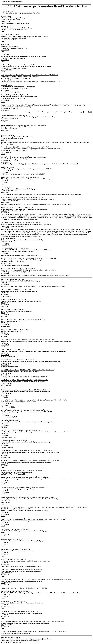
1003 (10, 70)
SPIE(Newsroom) (6, 108)
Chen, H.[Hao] (64, 400)
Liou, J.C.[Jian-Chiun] (41, 460)
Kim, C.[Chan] (31, 410)
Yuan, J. (37, 320)
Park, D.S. (34, 207)
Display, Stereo (5, 13)
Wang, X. (47, 340)
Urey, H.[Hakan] (33, 400)
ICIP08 (3, 573)
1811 (8, 253)
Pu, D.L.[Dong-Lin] (23, 157)
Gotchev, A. (26, 529)
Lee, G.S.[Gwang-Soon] (36, 370)
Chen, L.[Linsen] (41, 157)
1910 (8, 284)
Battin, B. (3, 289)
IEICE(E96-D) (4, 150)
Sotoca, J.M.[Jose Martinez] (25, 380)
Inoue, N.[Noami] (72, 105)
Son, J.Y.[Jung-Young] (45, 621)
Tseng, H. (12, 248)
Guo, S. (3, 309)
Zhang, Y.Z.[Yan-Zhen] (28, 258)
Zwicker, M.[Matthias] (22, 569)
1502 (8, 243)
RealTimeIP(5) (5, 68)
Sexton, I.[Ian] (31, 487)
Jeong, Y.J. (20, 207)
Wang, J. (19, 340)
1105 (7, 110)
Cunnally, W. (18, 470)
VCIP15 (3, 303)
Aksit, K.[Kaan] (23, 400)
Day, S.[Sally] (14, 400)
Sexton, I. (3, 26)
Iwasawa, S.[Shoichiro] (33, 105)
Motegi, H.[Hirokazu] (20, 559)
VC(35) (3, 262)
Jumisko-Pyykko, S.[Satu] (8, 477)
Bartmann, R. (5, 360)
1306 (9, 152)
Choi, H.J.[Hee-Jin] (6, 187)
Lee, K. (17, 248)
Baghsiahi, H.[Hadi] (64, 507)
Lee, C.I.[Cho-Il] (19, 147)
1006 (8, 492)
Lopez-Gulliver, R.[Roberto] (48, 105)
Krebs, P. (25, 340)
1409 (8, 365)
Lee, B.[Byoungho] (6, 197)
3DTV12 (3, 464)
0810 (8, 575)
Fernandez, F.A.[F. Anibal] (15, 509)
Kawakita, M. (12, 115)
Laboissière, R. (38, 430)
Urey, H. (3, 95)
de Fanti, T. (32, 470)
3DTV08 (3, 583)
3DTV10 (3, 491)
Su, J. (34, 340)
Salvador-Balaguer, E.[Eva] (8, 380)
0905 (8, 544)
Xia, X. (21, 268)
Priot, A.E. (4, 430)
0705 (8, 606)
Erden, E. (19, 95)
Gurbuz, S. (4, 125)
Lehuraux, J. (17, 289)
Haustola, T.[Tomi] (21, 477)
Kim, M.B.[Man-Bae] (7, 579)
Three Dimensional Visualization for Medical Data (15, 633)
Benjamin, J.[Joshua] (44, 400)
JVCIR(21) (3, 78)
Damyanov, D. (18, 529)
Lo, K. (7, 248)
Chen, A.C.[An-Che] (6, 350)
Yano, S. (19, 115)
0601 (8, 60)
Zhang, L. (22, 330)
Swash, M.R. (10, 279)
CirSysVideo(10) (5, 38)
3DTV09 (3, 543)
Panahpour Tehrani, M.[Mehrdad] (48, 75)
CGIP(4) (3, 20)
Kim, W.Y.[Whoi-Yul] (43, 147)
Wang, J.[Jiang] (5, 420)
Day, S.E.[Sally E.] (76, 507)
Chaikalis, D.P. (5, 65)
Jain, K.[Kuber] (55, 400)
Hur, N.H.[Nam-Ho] (49, 370)
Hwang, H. (27, 207)
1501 (7, 162)
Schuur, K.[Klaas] (43, 390)
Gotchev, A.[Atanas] (43, 477)
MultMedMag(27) (6, 272)
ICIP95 (3, 625)
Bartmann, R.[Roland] (21, 440)
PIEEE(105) (4, 211)
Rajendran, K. (23, 320)
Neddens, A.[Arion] (32, 390)
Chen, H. (42, 340)
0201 (26, 30)
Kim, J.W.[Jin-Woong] (65, 579)
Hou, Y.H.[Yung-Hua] (18, 350)
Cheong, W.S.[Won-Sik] (22, 370)
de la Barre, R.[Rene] (47, 450)
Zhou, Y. (8, 340)
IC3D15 (3, 293)
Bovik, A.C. (38, 223)
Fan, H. (3, 340)
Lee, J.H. (9, 207)
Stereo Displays (19, 13)
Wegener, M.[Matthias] (19, 390)
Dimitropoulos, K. (6, 549)
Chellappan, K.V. (11, 95)
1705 (8, 213)
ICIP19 (3, 283)
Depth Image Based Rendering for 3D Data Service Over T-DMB (24, 588)
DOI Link (3, 110)
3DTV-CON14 (5, 363)
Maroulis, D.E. (22, 65)
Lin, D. (30, 340)
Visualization (28, 13)
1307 (10, 385)
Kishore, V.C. (33, 507)
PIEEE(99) (4, 98)
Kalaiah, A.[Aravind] (7, 601)
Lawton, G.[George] (6, 85)
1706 (7, 202)
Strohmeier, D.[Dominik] (8, 591)
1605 (8, 305)
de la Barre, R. (30, 360)
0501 (10, 21)
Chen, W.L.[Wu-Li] (29, 460)
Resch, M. (25, 470)
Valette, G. (10, 289)
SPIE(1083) (4, 474)
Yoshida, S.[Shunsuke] (7, 167)
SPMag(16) (4, 30)
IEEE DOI (3, 50)
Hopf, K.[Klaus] (40, 487)
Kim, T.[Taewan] (17, 223)
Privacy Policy (18, 2)
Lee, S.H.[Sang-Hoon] (28, 223)
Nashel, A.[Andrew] (6, 539)
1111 (7, 140)
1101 (8, 90)
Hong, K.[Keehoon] (29, 197)
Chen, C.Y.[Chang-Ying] (32, 519)
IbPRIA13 (3, 383)
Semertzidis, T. (16, 549)
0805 (8, 585)
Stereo (12, 13)
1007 (10, 80)
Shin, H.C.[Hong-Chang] (8, 370)
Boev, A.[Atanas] (32, 477)
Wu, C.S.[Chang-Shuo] (18, 519)
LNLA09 (3, 533)
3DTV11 (3, 181)
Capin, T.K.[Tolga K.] (19, 601)
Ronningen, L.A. (15, 420)
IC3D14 (3, 454)
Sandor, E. (11, 470)
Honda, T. (18, 35)
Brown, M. (39, 470)
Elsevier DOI (4, 21)
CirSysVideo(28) (5, 252)
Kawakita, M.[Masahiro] (8, 105)
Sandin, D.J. (4, 470)
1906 (10, 263)
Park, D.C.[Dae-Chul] (7, 621)
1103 (8, 100)
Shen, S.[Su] (33, 157)
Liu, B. (21, 248)
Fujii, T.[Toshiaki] (18, 75)
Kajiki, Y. (3, 35)
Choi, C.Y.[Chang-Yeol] (28, 579)
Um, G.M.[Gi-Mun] (21, 410)
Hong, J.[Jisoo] (40, 197)
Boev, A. (3, 529)
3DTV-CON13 (5, 171)
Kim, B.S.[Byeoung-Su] (7, 147)
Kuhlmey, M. (13, 360)
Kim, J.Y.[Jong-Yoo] (6, 223)
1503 (8, 415)
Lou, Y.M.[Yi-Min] (6, 157)
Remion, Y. (24, 289)
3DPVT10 (3, 501)
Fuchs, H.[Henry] (18, 539)
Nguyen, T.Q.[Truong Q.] (36, 569)
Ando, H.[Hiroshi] (62, 105)
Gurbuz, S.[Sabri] (21, 105)
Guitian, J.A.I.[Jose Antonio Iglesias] (34, 497)
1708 (8, 228)
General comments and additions (10, 639)
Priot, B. (16, 430)
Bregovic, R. (10, 529)
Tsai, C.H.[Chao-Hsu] (54, 460)
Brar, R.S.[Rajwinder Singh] (9, 487)
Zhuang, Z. (4, 299)
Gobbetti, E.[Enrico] (17, 497)
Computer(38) (5, 48)
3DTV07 (3, 605)
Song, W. (16, 268)
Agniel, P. (10, 55)
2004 (8, 273)
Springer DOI (4, 70)
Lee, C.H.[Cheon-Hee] (32, 621)
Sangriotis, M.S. (31, 65)
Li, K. (37, 340)
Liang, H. (13, 340)
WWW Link (4, 152)
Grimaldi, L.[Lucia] (6, 390)
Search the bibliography (8, 641)
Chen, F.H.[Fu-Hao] (18, 460)
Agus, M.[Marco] (6, 497)
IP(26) (2, 226)
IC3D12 (3, 414)
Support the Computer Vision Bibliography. (28, 641)
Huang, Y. (3, 279)
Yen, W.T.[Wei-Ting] (6, 460)
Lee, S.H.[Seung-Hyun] (7, 135)
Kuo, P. (3, 248)
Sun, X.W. (23, 299)
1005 (9, 502)
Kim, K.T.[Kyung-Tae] (19, 621)
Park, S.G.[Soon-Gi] (18, 197)
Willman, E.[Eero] (53, 507)
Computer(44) (5, 88)
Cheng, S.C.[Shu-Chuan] (46, 519)
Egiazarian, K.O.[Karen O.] (31, 611)
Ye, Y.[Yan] (14, 157)
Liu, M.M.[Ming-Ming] (15, 258)
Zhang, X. (10, 268)
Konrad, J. (4, 55)
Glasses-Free (36, 13)
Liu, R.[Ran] (4, 258)
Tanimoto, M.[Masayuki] (31, 75)
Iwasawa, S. (4, 115)
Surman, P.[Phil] (5, 400)
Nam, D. (3, 207)
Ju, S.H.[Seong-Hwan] (30, 147)
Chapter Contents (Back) (8, 11)
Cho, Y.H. (14, 207)
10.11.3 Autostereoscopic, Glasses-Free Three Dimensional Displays (46, 6)
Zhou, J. (53, 340)
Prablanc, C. (22, 430)
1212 (8, 466)
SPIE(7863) (4, 119)
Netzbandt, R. (21, 360)
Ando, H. (25, 115)
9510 (8, 627)
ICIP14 (3, 242)
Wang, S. (26, 268)
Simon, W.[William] (6, 16)
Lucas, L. (30, 289)
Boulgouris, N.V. (19, 279)
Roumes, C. (29, 430)
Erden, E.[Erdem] (24, 507)
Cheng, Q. (16, 320)
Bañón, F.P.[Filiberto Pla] (41, 380)
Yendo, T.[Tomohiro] (6, 75)
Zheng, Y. (32, 268)
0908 (8, 534)
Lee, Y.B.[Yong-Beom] (58, 621)
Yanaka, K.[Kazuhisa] (7, 559)
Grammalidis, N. (25, 549)
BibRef (28, 23)
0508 (8, 50)
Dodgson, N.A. (5, 45)
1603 (8, 294)
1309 (8, 172)
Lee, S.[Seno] (17, 579)
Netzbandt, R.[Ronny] (34, 450)
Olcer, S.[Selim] (14, 507)
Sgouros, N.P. (13, 65)
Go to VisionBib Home (7, 2)
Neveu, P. (10, 430)
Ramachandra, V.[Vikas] (8, 569)
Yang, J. (26, 248)
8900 (23, 474)
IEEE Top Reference (6, 40)
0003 (14, 40)
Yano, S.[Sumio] (83, 105)
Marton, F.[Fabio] (50, 497)
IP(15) (2, 58)
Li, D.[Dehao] (39, 258)
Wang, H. (10, 299)
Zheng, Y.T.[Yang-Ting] (50, 258)
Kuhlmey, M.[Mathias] (7, 440)
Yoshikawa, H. (10, 35)
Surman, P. (10, 26)
